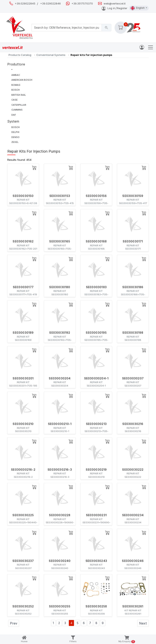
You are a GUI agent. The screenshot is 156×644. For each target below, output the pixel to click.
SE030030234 (133, 515)
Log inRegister (114, 8)
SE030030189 (23, 333)
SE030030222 (133, 470)
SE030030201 (23, 378)
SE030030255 (60, 606)
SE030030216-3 (60, 470)
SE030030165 (60, 241)
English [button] (138, 8)
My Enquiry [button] (127, 639)
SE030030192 (60, 333)
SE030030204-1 (96, 378)
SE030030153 (60, 196)
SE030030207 (133, 378)
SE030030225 (23, 515)
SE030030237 (23, 561)
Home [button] (24, 639)
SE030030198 (133, 333)
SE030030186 (133, 287)
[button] (121, 28)
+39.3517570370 (82, 4)
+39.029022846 (50, 4)
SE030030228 (60, 515)
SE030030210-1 (60, 424)
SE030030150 (23, 196)
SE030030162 (23, 241)
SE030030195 (96, 333)
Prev (14, 623)
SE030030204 (60, 378)
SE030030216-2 (23, 470)
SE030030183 (96, 287)
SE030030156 (96, 196)
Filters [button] (73, 639)
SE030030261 (133, 606)
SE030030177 (23, 287)
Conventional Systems (51, 55)
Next (143, 623)
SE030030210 (23, 424)
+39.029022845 (25, 4)
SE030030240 (60, 561)
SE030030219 (96, 470)
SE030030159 (133, 196)
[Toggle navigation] (151, 47)
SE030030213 (96, 424)
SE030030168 (96, 241)
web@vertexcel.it (115, 4)
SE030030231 (96, 515)
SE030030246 (133, 561)
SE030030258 (96, 606)
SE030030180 (60, 287)
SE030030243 (96, 561)
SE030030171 (133, 241)
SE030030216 (133, 424)
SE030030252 (23, 606)
